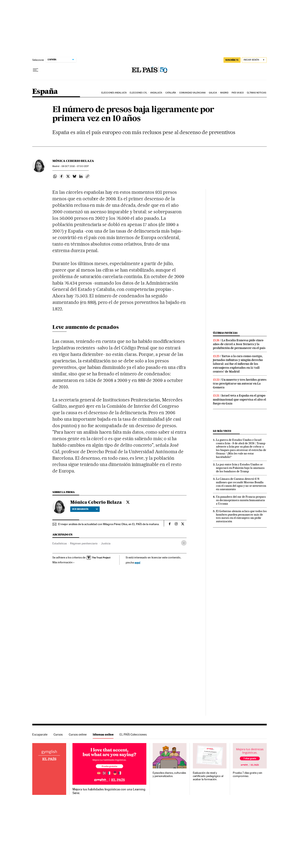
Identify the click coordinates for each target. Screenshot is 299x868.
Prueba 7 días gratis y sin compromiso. (248, 774)
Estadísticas (60, 543)
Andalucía (156, 93)
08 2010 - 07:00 (75, 166)
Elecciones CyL (138, 93)
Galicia (213, 93)
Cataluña (171, 93)
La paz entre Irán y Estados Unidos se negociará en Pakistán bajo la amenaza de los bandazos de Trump (240, 468)
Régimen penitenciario (84, 543)
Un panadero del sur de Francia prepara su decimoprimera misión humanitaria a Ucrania (241, 500)
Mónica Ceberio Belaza (73, 161)
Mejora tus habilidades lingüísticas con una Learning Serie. (109, 791)
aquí (137, 562)
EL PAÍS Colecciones (133, 734)
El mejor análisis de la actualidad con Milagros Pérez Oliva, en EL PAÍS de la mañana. (109, 524)
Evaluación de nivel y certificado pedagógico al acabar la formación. (208, 776)
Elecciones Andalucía (114, 93)
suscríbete (232, 60)
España (45, 92)
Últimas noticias (256, 93)
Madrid (224, 93)
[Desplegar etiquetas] (184, 543)
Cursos (58, 734)
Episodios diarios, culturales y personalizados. (169, 774)
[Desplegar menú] (36, 70)
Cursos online (78, 734)
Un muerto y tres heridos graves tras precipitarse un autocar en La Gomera (240, 384)
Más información (63, 562)
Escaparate (40, 734)
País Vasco (238, 93)
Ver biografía (85, 509)
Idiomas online (103, 734)
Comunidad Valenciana (192, 93)
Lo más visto (222, 431)
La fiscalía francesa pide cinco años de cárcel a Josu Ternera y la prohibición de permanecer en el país (239, 344)
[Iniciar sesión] (254, 60)
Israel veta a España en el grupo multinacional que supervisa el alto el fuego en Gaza (240, 399)
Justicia (106, 543)
